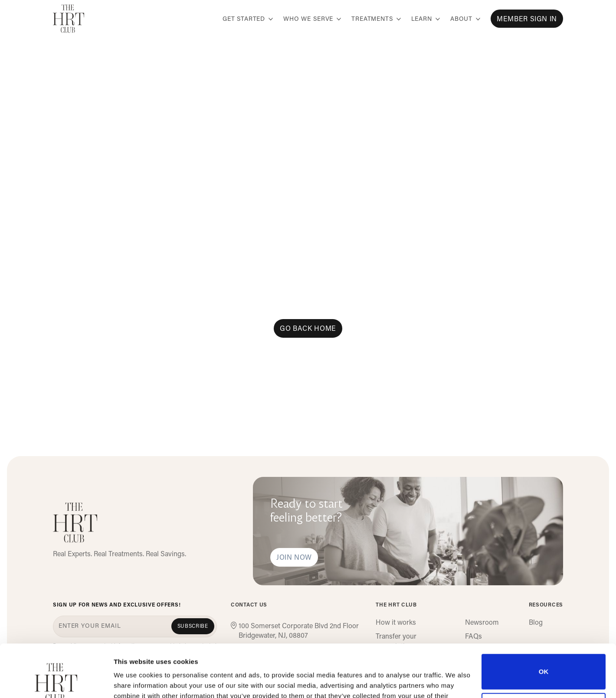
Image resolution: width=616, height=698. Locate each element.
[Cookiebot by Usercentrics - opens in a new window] (56, 681)
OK (544, 622)
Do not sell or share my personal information (544, 661)
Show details (134, 681)
